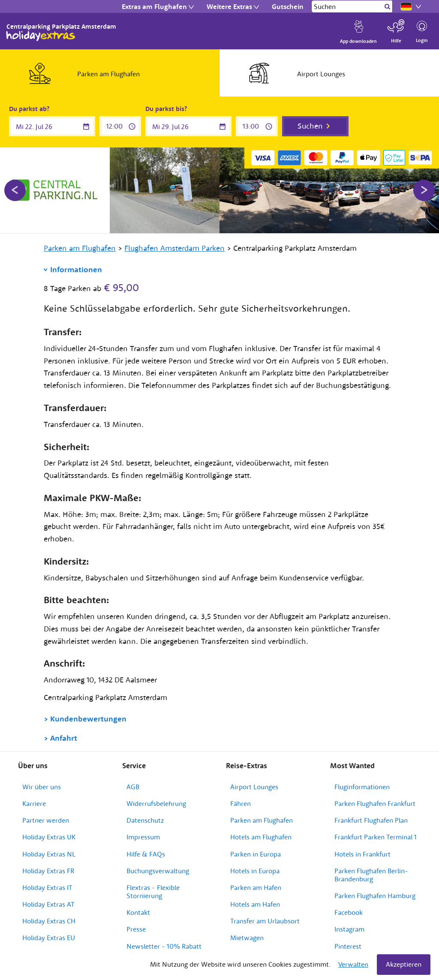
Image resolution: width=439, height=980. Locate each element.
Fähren (241, 803)
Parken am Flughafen (262, 820)
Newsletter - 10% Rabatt (164, 946)
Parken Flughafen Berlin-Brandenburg (371, 875)
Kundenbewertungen (88, 719)
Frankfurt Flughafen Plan (371, 820)
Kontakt (138, 912)
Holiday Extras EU (49, 938)
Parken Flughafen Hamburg (375, 896)
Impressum (143, 837)
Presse (136, 929)
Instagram (349, 929)
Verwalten (353, 964)
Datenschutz (145, 820)
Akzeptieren (404, 964)
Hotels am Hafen (255, 904)
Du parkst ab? (29, 109)
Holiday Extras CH (49, 921)
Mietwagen (247, 938)
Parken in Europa (256, 854)
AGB (133, 787)
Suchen (310, 126)
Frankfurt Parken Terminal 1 (376, 837)
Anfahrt (64, 738)
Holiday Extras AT (48, 904)
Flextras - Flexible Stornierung (153, 891)
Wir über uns (42, 787)
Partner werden (46, 820)
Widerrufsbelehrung (156, 803)
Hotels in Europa (255, 871)
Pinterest (348, 946)
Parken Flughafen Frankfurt (375, 803)
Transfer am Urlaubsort (265, 921)
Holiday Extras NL (49, 854)
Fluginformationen (362, 787)
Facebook (349, 912)
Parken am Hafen (256, 887)
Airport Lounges (254, 787)
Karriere (34, 803)
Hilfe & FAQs (146, 854)
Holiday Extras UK (49, 837)
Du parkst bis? (166, 109)
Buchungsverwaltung (158, 871)
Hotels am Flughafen (261, 837)
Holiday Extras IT (47, 887)
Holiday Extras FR (48, 871)
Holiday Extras (41, 36)
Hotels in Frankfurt (362, 854)
